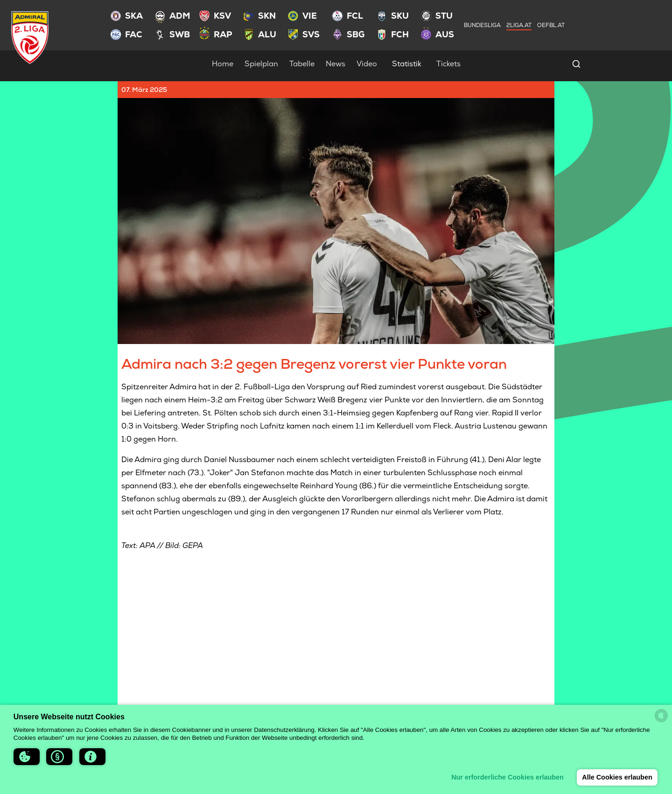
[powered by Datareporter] (661, 716)
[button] (27, 757)
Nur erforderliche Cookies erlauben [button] (507, 777)
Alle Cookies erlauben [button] (617, 777)
